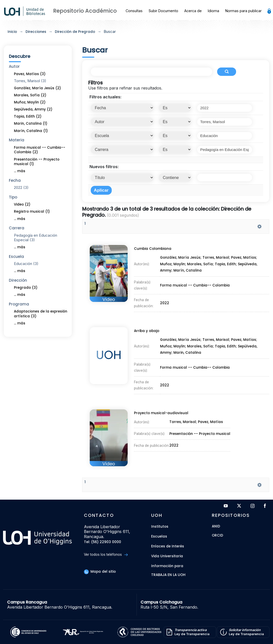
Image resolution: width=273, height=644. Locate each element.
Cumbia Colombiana (152, 250)
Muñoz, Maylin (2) (30, 102)
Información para (167, 566)
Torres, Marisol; (217, 258)
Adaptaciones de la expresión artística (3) (41, 314)
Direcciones (36, 32)
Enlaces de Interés (168, 546)
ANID (216, 527)
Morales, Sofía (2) (30, 95)
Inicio (12, 32)
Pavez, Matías (211, 423)
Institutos (160, 527)
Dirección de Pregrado (75, 32)
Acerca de (193, 11)
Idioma (213, 11)
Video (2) (22, 204)
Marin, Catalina (187, 353)
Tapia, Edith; (227, 265)
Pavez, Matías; (245, 258)
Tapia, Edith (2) (28, 116)
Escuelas (159, 536)
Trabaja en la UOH (168, 575)
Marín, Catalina (188, 271)
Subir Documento (163, 11)
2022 (165, 302)
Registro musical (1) (32, 212)
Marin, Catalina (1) (31, 124)
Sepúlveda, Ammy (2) (33, 109)
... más (20, 171)
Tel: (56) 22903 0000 (103, 542)
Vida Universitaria (167, 556)
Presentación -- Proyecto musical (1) (37, 162)
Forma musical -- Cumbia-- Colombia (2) (40, 150)
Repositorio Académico (85, 11)
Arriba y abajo (146, 332)
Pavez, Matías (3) (30, 74)
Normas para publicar (243, 11)
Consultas (134, 11)
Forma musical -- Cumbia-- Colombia (195, 285)
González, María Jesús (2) (37, 88)
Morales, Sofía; (201, 265)
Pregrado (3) (26, 288)
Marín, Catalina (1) (31, 131)
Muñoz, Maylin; (173, 265)
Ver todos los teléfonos (106, 555)
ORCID (218, 536)
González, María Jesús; (181, 258)
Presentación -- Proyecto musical (200, 434)
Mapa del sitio (100, 572)
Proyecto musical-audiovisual (161, 414)
